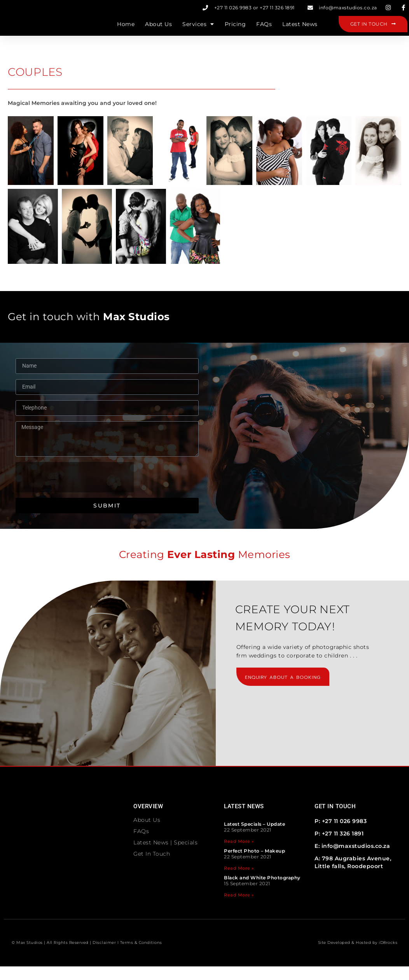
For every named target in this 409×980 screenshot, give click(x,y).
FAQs (264, 31)
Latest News (300, 31)
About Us (158, 31)
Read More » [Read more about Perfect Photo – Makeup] (239, 882)
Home (126, 31)
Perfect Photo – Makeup (254, 864)
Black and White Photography (262, 891)
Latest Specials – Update (254, 838)
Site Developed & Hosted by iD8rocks (358, 956)
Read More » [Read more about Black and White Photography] (239, 909)
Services (198, 31)
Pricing (235, 31)
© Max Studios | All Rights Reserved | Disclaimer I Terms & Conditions (87, 956)
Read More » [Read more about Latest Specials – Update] (239, 855)
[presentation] (75, 491)
